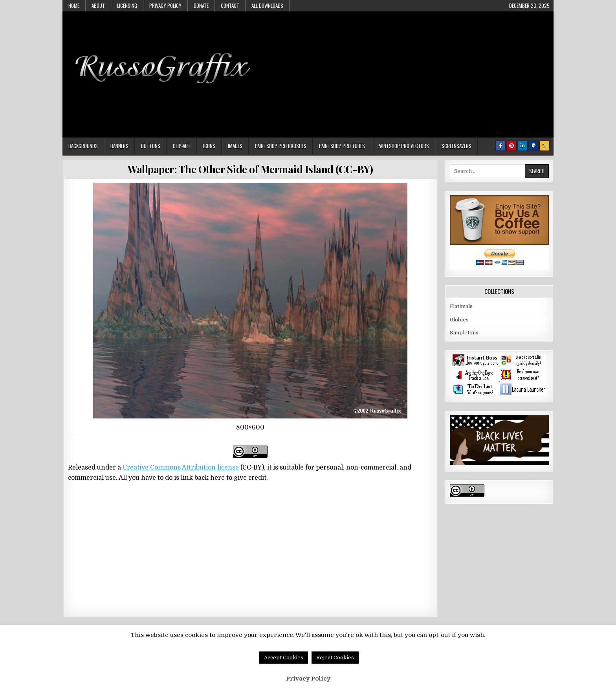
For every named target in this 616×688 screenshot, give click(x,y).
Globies (459, 320)
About (98, 6)
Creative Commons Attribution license (181, 468)
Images (235, 146)
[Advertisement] (407, 70)
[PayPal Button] (533, 146)
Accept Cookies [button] (284, 658)
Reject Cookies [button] (335, 658)
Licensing (127, 6)
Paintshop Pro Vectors (403, 146)
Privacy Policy (165, 6)
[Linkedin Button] (522, 146)
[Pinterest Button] (511, 146)
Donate (201, 6)
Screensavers (456, 146)
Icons (209, 146)
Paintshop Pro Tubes (342, 146)
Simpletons (464, 333)
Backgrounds (83, 146)
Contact (230, 6)
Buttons (151, 146)
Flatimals (461, 306)
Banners (119, 146)
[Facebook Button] (500, 146)
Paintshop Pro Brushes (281, 146)
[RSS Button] (544, 146)
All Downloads (267, 6)
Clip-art (182, 146)
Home (74, 6)
